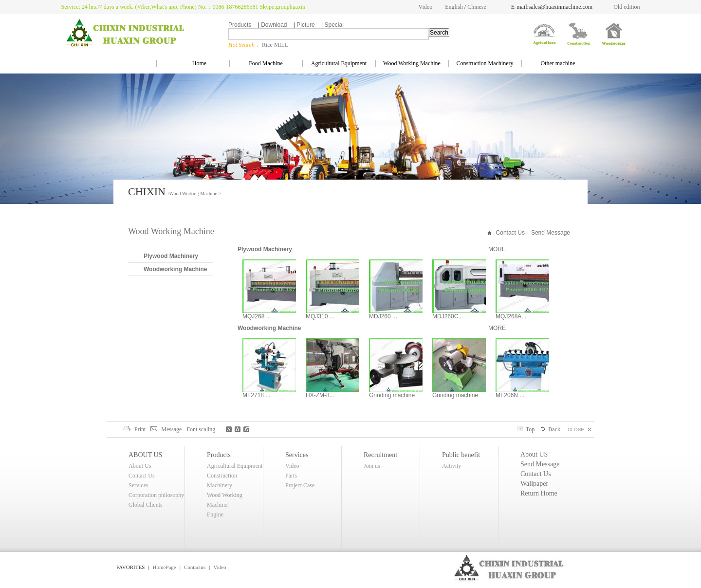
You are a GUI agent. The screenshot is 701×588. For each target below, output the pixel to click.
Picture (305, 25)
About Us (140, 466)
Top (526, 429)
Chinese (477, 7)
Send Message (551, 233)
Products (240, 25)
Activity (452, 466)
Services (138, 485)
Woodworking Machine (175, 269)
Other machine (558, 63)
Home (193, 63)
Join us (372, 466)
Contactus (195, 567)
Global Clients (146, 505)
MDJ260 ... (383, 316)
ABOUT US (145, 455)
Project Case (300, 485)
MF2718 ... (256, 395)
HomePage (164, 567)
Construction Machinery (485, 63)
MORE (497, 249)
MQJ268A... (511, 316)
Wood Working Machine (412, 63)
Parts (291, 476)
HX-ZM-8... (320, 395)
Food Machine (266, 63)
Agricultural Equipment (339, 63)
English (454, 7)
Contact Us (510, 233)
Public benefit (461, 455)
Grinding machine (392, 395)
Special (334, 25)
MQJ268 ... (257, 316)
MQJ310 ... (320, 316)
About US (534, 454)
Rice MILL (275, 45)
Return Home (539, 493)
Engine (215, 514)
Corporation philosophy (156, 495)
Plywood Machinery (171, 256)
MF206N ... (510, 395)
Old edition (627, 7)
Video (426, 7)
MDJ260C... (448, 316)
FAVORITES (130, 567)
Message (166, 429)
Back (550, 429)
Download (274, 25)
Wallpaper (534, 484)
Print (135, 429)
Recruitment (380, 455)
